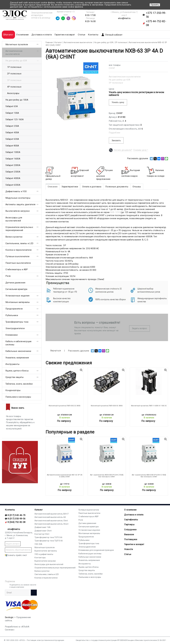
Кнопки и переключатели (19, 250)
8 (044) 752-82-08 (16, 522)
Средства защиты (15, 377)
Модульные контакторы (18, 198)
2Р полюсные (14, 74)
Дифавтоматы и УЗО (16, 191)
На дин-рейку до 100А (17, 100)
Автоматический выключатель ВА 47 (52, 514)
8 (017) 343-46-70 (16, 515)
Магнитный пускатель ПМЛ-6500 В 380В (107, 406)
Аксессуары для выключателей (14, 219)
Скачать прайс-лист (16, 555)
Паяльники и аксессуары (18, 397)
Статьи (82, 35)
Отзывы (137, 187)
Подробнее (115, 133)
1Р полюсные (14, 67)
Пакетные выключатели (18, 263)
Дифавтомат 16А (42, 527)
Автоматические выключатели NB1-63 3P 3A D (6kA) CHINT (65, 476)
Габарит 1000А (13, 152)
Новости (128, 549)
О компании (130, 510)
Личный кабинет (112, 35)
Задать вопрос (140, 328)
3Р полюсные (116, 83)
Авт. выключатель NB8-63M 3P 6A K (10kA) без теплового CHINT (107, 476)
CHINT (112, 68)
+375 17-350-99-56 (156, 15)
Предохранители (14, 309)
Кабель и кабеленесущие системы (19, 343)
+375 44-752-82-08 (156, 23)
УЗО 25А (38, 544)
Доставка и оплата (42, 35)
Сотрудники (130, 530)
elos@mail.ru (124, 18)
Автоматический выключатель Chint (51, 521)
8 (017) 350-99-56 (16, 519)
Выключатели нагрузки (17, 211)
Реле (8, 276)
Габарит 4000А (13, 178)
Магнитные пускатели (17, 44)
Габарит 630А (12, 139)
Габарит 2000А (13, 165)
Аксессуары (13, 93)
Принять (155, 5)
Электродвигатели (15, 328)
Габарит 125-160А (14, 119)
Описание (53, 187)
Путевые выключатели (17, 256)
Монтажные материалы (18, 302)
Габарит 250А (12, 126)
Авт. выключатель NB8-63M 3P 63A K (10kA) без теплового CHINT (149, 476)
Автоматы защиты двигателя (20, 204)
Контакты (93, 35)
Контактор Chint (42, 534)
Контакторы (40, 558)
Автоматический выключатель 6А (50, 517)
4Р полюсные (14, 87)
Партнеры (129, 525)
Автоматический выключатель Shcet (51, 524)
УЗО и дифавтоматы (44, 554)
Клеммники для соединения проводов (96, 550)
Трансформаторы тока (17, 322)
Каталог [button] (9, 35)
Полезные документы (117, 187)
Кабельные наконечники (18, 351)
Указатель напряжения (17, 358)
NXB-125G (115, 212)
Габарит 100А (12, 113)
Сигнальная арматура (16, 289)
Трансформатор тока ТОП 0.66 (48, 537)
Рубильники (12, 315)
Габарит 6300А (13, 185)
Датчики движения (15, 283)
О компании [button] (22, 35)
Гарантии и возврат (65, 35)
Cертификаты (131, 520)
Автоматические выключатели (125, 77)
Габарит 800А (12, 146)
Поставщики (131, 539)
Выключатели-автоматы (46, 551)
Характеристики (70, 187)
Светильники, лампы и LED (19, 243)
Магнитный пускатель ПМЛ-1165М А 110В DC (149, 406)
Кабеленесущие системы (90, 554)
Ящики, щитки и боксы (17, 371)
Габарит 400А (12, 133)
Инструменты (12, 364)
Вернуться (53, 351)
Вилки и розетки (14, 237)
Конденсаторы (13, 390)
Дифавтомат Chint (43, 531)
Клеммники (12, 335)
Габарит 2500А (13, 172)
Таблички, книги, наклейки (19, 384)
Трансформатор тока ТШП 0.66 (49, 541)
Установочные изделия (17, 296)
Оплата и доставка (92, 187)
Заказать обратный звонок (18, 550)
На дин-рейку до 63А (120, 80)
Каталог (39, 510)
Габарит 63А (12, 106)
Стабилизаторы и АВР (17, 269)
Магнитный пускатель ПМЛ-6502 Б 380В (65, 406)
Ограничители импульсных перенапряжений (19, 229)
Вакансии (129, 534)
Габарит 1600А (13, 159)
